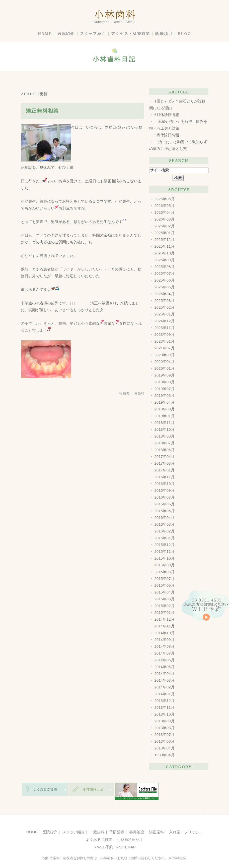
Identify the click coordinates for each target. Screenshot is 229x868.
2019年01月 (165, 416)
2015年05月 (165, 585)
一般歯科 (97, 832)
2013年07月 (165, 735)
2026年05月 (165, 206)
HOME (45, 34)
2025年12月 (165, 239)
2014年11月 (165, 626)
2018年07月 (165, 443)
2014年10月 (165, 633)
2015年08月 (165, 572)
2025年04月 (165, 294)
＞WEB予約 (103, 847)
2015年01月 (165, 612)
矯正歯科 (157, 832)
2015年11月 (165, 551)
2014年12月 (165, 619)
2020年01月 (165, 368)
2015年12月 (165, 545)
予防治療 (117, 832)
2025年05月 (165, 287)
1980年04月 (165, 755)
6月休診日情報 (167, 115)
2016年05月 (165, 511)
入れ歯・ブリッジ (184, 832)
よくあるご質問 (99, 839)
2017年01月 (165, 470)
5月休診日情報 (167, 135)
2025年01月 (165, 314)
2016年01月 (165, 538)
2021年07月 (165, 348)
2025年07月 (165, 273)
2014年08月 (165, 646)
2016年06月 (165, 504)
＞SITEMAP (125, 847)
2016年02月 (165, 531)
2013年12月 (165, 701)
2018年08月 (165, 436)
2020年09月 (165, 355)
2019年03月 (165, 409)
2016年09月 (165, 490)
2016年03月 (165, 524)
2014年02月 (165, 687)
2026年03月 (165, 219)
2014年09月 (165, 640)
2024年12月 (165, 321)
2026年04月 (165, 212)
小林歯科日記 (128, 839)
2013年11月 (165, 707)
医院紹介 (66, 34)
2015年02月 (165, 606)
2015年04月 (165, 592)
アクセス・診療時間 (131, 34)
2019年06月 (165, 395)
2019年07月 (165, 389)
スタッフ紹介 (93, 34)
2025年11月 (165, 246)
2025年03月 (165, 301)
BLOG (184, 34)
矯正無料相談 (42, 111)
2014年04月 (165, 673)
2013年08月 (165, 728)
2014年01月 (165, 694)
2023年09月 (165, 334)
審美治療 (137, 832)
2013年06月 (165, 741)
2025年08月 (165, 267)
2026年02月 (165, 226)
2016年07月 (165, 497)
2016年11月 (165, 477)
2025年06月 (165, 280)
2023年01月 (165, 341)
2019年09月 (165, 375)
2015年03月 (165, 599)
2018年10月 (165, 429)
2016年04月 (165, 518)
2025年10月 (165, 253)
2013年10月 (165, 714)
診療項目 (164, 34)
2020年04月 (165, 362)
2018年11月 (165, 423)
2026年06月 (165, 199)
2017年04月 (165, 456)
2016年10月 (165, 484)
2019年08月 (165, 382)
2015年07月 (165, 579)
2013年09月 (165, 721)
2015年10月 (165, 558)
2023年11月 (165, 328)
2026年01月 (165, 233)
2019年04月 (165, 402)
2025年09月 (165, 260)
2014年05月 (165, 667)
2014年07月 (165, 653)
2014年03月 (165, 680)
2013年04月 (165, 748)
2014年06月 (165, 660)
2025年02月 (165, 307)
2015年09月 (165, 565)
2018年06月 (165, 450)
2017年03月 (165, 463)
